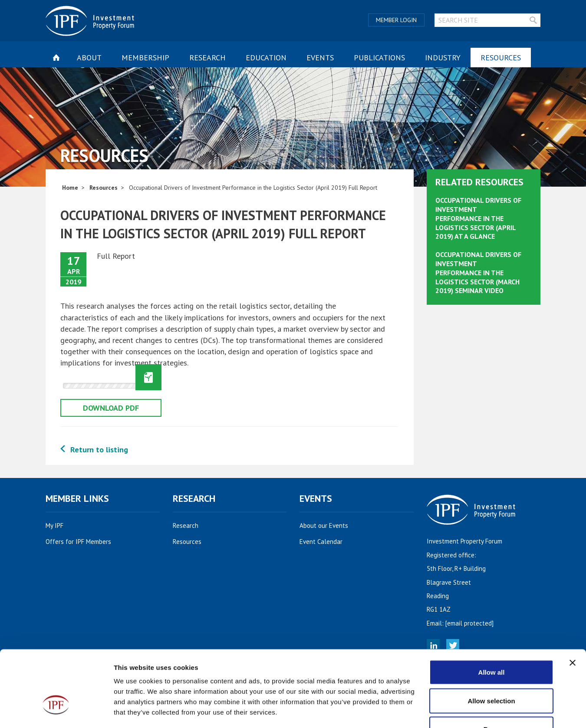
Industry (443, 58)
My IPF (59, 525)
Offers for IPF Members (83, 542)
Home (70, 188)
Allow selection (491, 643)
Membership (145, 58)
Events (320, 58)
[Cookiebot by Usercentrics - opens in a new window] (56, 711)
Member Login (396, 20)
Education (266, 58)
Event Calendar (326, 542)
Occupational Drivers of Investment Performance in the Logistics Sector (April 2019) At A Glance (478, 218)
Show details (456, 711)
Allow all (492, 614)
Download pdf (111, 408)
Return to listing (99, 450)
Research (207, 58)
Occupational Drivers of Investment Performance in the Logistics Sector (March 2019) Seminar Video (478, 272)
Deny (492, 671)
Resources (501, 58)
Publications (379, 58)
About (89, 58)
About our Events (329, 525)
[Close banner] (573, 605)
